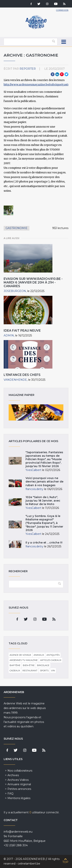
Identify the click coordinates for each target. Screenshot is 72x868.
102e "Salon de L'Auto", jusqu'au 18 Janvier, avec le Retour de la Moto (43, 501)
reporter (28, 69)
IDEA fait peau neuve (22, 331)
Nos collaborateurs (20, 771)
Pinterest (62, 74)
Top (65, 862)
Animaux (39, 655)
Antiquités (53, 655)
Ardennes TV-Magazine (24, 660)
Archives (13, 775)
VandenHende (15, 380)
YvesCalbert (33, 470)
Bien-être (29, 665)
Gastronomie (17, 228)
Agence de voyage (20, 655)
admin (9, 335)
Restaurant (30, 671)
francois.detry (34, 489)
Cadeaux (15, 671)
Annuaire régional (19, 784)
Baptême (15, 665)
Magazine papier (36, 412)
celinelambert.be (29, 864)
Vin (53, 671)
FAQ (10, 794)
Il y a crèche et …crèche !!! (44, 543)
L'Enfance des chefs (22, 375)
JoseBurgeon (15, 291)
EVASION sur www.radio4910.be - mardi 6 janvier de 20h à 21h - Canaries (33, 282)
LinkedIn (57, 74)
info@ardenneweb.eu (18, 832)
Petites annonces (19, 789)
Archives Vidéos (18, 780)
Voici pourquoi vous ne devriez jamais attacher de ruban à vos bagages (44, 482)
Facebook (53, 74)
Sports (44, 671)
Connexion (62, 10)
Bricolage (43, 665)
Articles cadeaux (51, 660)
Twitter (66, 74)
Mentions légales (19, 798)
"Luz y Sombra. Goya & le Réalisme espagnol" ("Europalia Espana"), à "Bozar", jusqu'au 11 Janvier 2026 (44, 523)
